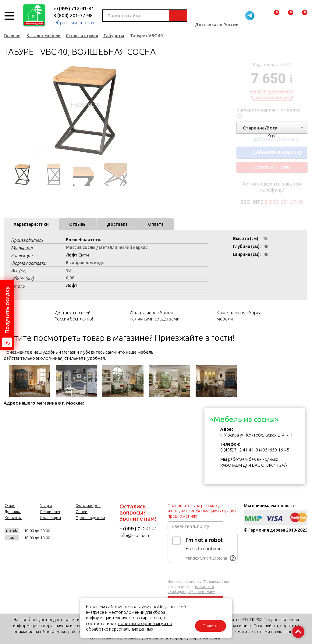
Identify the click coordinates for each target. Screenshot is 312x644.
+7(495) (128, 529)
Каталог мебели (44, 36)
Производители (90, 518)
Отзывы (78, 224)
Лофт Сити (77, 255)
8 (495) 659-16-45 (272, 450)
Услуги (46, 505)
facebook (76, 534)
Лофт (72, 285)
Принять (210, 626)
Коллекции (51, 518)
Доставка (117, 224)
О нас (10, 505)
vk (61, 534)
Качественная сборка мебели (239, 316)
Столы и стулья (82, 36)
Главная (12, 36)
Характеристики (31, 224)
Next (150, 110)
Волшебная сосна (84, 240)
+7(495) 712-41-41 (74, 9)
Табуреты (114, 36)
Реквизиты (50, 511)
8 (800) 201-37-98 (73, 16)
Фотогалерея (88, 505)
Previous (8, 110)
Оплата (156, 224)
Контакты (13, 518)
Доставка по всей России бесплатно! (74, 316)
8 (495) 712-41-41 (237, 450)
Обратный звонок (74, 23)
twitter (91, 534)
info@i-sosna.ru (135, 535)
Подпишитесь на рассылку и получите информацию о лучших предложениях (202, 511)
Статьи (82, 511)
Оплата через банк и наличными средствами (155, 316)
